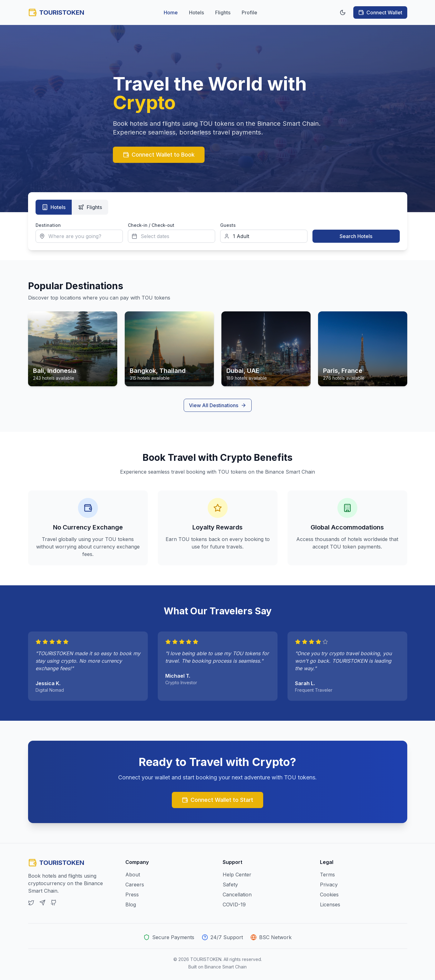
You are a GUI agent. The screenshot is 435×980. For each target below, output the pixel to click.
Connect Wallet (380, 12)
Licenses (330, 904)
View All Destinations (218, 405)
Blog (131, 904)
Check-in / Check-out (151, 225)
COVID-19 (234, 904)
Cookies (329, 895)
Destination (48, 225)
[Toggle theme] (343, 12)
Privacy (329, 885)
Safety (230, 885)
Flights (223, 12)
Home (171, 12)
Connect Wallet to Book (159, 155)
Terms (327, 875)
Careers (135, 885)
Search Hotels (356, 236)
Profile (249, 12)
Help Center (237, 875)
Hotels (196, 12)
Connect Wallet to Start (217, 800)
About (133, 875)
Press (132, 895)
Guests (228, 225)
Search (320, 225)
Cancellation (237, 895)
